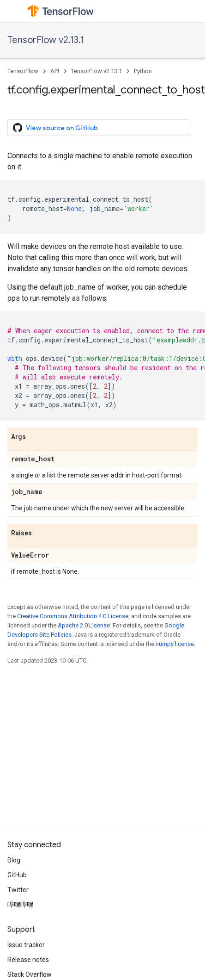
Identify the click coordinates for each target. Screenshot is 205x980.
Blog (14, 860)
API (55, 71)
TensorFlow (23, 71)
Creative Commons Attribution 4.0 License (73, 616)
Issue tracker (26, 945)
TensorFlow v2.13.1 (46, 40)
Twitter (18, 890)
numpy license (175, 644)
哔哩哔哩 (20, 905)
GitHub (17, 875)
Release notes (28, 960)
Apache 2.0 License (84, 625)
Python (143, 71)
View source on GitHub (55, 128)
